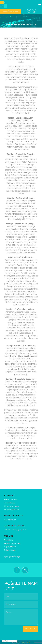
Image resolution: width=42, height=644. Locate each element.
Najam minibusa (10, 547)
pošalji (30, 629)
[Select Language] (10, 641)
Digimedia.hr (25, 642)
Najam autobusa (10, 550)
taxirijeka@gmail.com (11, 510)
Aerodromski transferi (11, 543)
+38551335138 (9, 503)
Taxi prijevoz (8, 540)
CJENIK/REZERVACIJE (10, 11)
